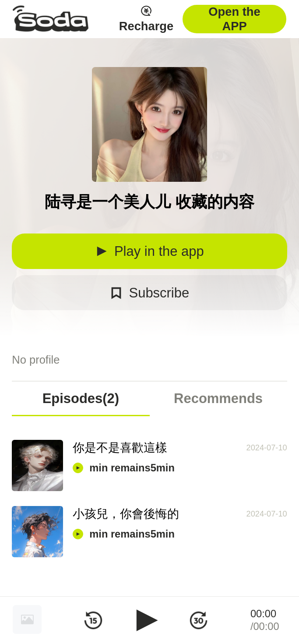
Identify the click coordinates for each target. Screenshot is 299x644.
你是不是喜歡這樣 (120, 448)
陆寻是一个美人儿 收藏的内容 (149, 202)
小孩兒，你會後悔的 (126, 514)
